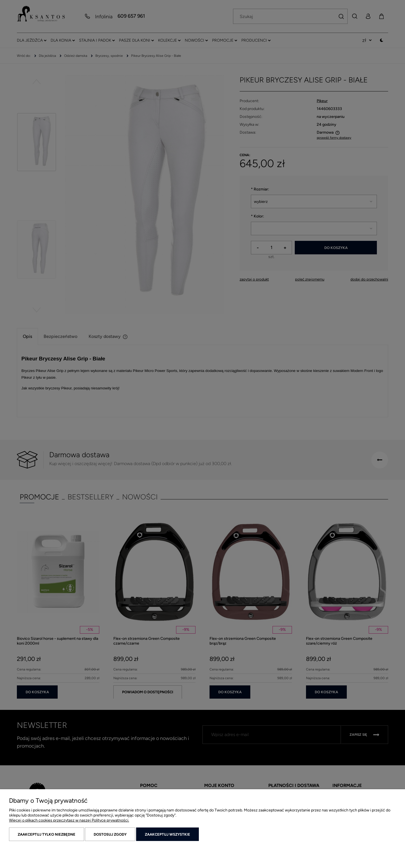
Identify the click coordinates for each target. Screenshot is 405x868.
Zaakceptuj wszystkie (167, 834)
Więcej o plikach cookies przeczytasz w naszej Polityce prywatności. (69, 820)
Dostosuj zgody (110, 834)
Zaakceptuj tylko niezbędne (47, 834)
